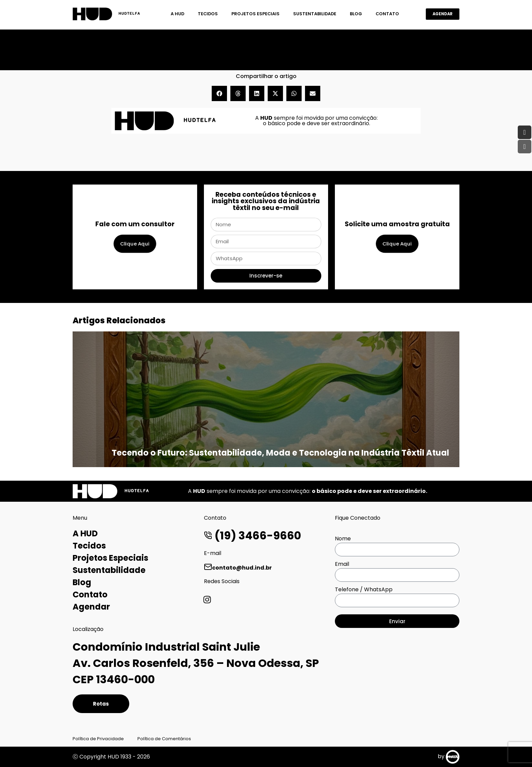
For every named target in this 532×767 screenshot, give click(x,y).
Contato (387, 14)
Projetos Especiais (255, 14)
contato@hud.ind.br (238, 568)
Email (342, 564)
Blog (356, 14)
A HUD (177, 14)
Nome (343, 539)
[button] (219, 93)
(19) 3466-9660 (252, 535)
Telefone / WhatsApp (364, 589)
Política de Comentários (164, 739)
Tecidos (208, 14)
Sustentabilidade (315, 14)
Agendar (91, 607)
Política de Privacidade (98, 739)
